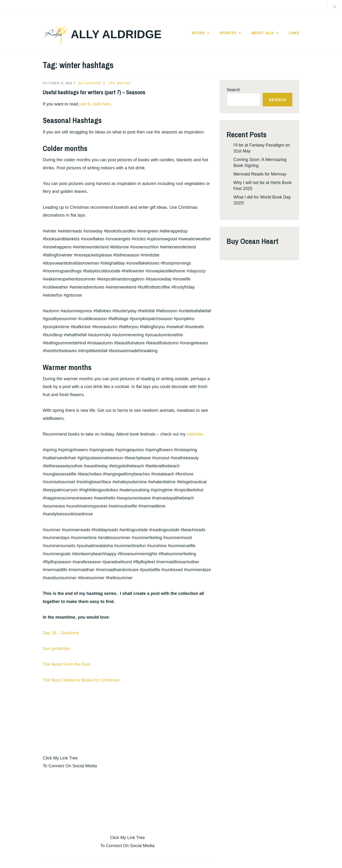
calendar (195, 434)
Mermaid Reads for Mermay (260, 174)
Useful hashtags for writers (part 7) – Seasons (94, 92)
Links (294, 33)
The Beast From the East (66, 664)
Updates (228, 33)
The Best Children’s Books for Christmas (81, 680)
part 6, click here (95, 104)
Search (233, 90)
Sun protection (57, 649)
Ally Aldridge (116, 34)
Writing (124, 83)
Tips (111, 83)
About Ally (263, 33)
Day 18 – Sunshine (61, 633)
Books (198, 33)
